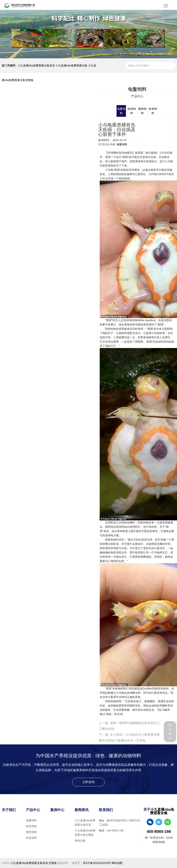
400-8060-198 (115, 830)
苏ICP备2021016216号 (97, 863)
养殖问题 (80, 841)
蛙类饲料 (31, 826)
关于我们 (9, 810)
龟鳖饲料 (122, 144)
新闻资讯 (82, 810)
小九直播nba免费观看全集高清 (36, 65)
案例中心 (57, 810)
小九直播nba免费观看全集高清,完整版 (34, 863)
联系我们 (106, 810)
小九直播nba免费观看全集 (71, 65)
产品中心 (33, 810)
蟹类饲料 (31, 832)
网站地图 (117, 863)
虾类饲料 (31, 838)
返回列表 (170, 732)
